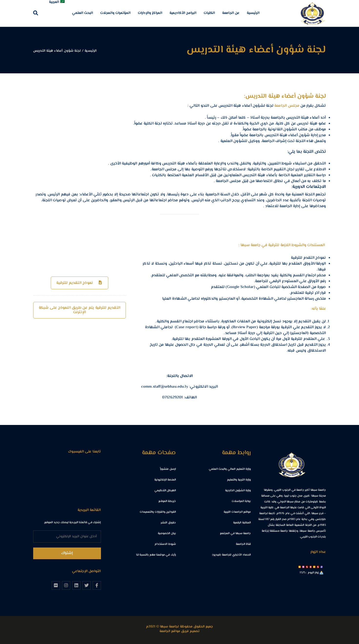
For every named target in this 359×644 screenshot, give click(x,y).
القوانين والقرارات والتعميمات (158, 512)
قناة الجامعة (243, 544)
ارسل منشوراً (168, 469)
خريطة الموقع (167, 501)
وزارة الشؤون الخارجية (238, 491)
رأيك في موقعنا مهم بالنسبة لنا (156, 555)
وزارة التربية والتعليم (239, 480)
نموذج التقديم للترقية (80, 283)
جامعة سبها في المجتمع (235, 533)
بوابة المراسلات (241, 501)
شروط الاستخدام (165, 544)
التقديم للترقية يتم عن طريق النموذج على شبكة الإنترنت (80, 310)
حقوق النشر (168, 523)
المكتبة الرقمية (242, 523)
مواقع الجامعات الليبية (237, 512)
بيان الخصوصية (167, 533)
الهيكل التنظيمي (165, 491)
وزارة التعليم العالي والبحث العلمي (230, 469)
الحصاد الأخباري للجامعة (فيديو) (232, 555)
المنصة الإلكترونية (165, 480)
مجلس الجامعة (287, 106)
